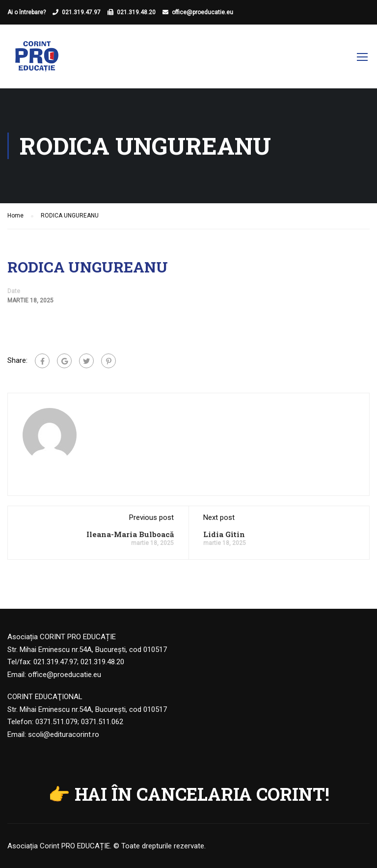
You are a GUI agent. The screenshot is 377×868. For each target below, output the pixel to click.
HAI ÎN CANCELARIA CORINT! (202, 794)
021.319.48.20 (136, 12)
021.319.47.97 (81, 12)
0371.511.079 (56, 722)
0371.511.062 (102, 722)
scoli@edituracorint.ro (64, 734)
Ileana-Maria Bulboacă (130, 534)
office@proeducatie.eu (202, 12)
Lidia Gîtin (224, 534)
